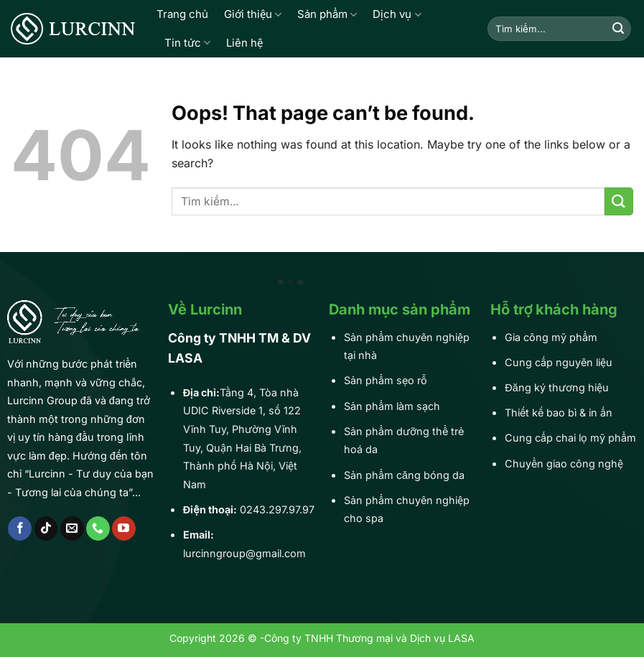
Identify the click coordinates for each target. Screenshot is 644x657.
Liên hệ (244, 43)
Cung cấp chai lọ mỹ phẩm (570, 438)
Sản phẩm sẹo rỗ (386, 380)
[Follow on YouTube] (124, 528)
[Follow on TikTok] (46, 528)
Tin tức (187, 43)
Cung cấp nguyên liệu (559, 362)
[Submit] (618, 29)
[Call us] (98, 528)
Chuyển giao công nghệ (564, 463)
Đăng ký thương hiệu (556, 387)
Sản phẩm (327, 14)
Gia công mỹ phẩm (551, 337)
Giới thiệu (253, 14)
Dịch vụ (397, 14)
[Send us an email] (72, 528)
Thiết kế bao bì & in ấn (559, 413)
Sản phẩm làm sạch (392, 406)
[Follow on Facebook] (20, 528)
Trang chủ (182, 14)
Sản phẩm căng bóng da (404, 475)
